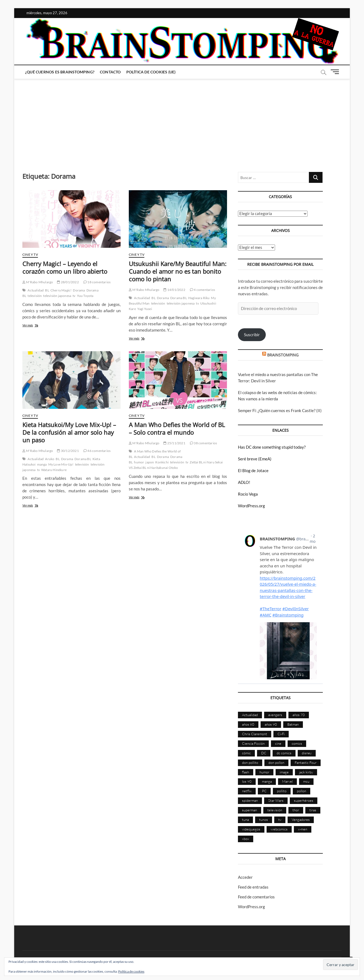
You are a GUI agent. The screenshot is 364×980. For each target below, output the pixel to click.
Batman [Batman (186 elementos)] (293, 724)
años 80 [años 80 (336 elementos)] (248, 724)
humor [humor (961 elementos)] (264, 772)
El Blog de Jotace (253, 470)
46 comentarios (97, 451)
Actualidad (36, 290)
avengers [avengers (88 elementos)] (275, 715)
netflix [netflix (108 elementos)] (247, 791)
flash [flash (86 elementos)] (246, 772)
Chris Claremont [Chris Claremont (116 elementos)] (255, 734)
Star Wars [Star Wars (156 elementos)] (276, 800)
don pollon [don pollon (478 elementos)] (276, 762)
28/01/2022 (68, 282)
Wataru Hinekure (54, 470)
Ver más (33, 326)
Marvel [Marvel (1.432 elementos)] (287, 781)
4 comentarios (202, 290)
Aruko (50, 459)
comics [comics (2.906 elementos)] (297, 743)
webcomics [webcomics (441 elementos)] (279, 829)
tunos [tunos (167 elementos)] (264, 820)
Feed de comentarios (256, 897)
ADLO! (244, 482)
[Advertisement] (182, 120)
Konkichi (162, 462)
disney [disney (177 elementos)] (307, 753)
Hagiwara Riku (199, 298)
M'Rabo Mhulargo (38, 282)
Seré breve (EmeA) (255, 459)
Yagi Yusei (145, 309)
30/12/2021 (68, 451)
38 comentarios (203, 443)
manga (42, 464)
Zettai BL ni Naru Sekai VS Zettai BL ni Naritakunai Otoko (176, 465)
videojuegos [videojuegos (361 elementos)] (251, 829)
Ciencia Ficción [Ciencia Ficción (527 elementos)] (253, 743)
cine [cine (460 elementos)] (278, 743)
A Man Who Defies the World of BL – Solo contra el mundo (177, 428)
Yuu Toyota (85, 296)
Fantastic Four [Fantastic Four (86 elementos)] (306, 762)
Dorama (79, 290)
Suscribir (252, 335)
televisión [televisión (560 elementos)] (275, 810)
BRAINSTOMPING (283, 355)
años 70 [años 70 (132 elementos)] (299, 715)
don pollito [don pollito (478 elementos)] (250, 762)
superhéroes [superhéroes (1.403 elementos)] (304, 800)
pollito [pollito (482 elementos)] (282, 791)
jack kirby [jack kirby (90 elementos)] (306, 772)
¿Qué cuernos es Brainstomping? (60, 72)
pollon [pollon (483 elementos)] (302, 791)
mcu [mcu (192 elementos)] (306, 781)
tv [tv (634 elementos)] (280, 820)
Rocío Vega (248, 494)
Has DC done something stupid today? (272, 447)
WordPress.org (251, 506)
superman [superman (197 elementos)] (250, 810)
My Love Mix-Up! (61, 464)
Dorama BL (179, 298)
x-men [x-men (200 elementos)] (303, 829)
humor (139, 462)
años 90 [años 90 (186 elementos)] (271, 724)
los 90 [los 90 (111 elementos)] (247, 781)
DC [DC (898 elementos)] (264, 753)
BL (47, 290)
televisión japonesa (57, 296)
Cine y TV (30, 254)
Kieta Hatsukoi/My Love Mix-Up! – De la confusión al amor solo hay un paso (69, 432)
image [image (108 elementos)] (284, 772)
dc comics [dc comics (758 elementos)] (284, 753)
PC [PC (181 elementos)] (264, 791)
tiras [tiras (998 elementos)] (313, 810)
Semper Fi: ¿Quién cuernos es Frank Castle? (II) (280, 410)
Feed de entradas (253, 887)
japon (150, 462)
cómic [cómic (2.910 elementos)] (246, 753)
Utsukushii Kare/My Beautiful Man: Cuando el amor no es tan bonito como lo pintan (178, 271)
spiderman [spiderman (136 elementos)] (250, 800)
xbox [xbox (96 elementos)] (246, 839)
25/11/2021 (174, 443)
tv (74, 296)
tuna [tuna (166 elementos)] (245, 820)
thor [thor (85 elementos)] (296, 810)
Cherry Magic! (61, 290)
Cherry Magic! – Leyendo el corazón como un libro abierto (65, 267)
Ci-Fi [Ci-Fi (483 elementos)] (281, 734)
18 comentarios (97, 282)
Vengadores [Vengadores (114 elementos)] (301, 820)
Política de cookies (131, 971)
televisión (35, 296)
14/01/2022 (174, 290)
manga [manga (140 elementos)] (267, 781)
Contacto (110, 72)
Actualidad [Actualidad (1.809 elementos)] (250, 715)
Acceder (245, 877)
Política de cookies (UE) (151, 72)
